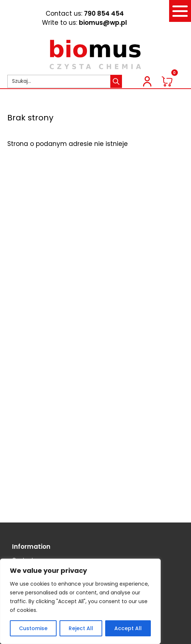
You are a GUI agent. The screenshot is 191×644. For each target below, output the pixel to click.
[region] (80, 601)
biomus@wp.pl (103, 23)
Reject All (81, 628)
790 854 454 (104, 14)
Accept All (128, 628)
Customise (33, 628)
